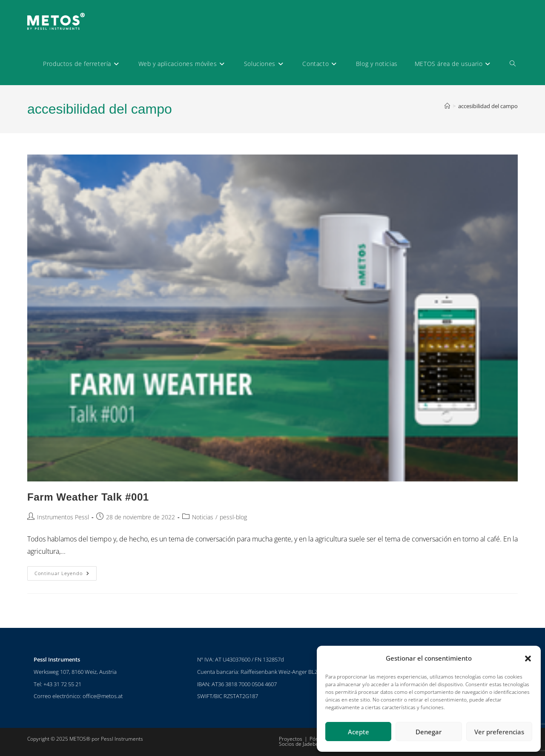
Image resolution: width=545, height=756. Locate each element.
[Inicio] (447, 106)
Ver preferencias (499, 732)
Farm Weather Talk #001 (88, 497)
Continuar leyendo (66, 571)
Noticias (203, 517)
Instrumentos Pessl (63, 517)
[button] (528, 659)
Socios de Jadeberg (301, 744)
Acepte (359, 732)
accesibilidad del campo (488, 106)
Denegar (429, 732)
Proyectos (291, 739)
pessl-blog (233, 517)
